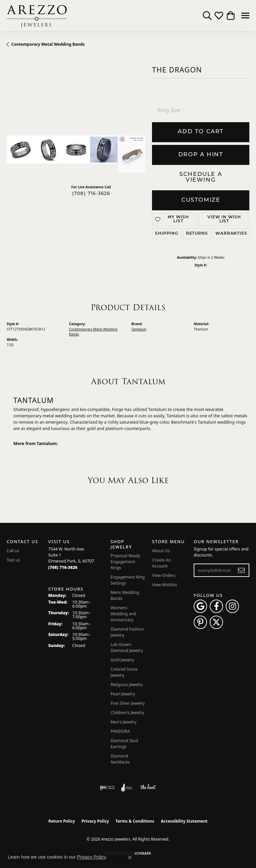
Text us (13, 560)
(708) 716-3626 (91, 194)
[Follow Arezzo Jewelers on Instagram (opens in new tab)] (232, 606)
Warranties (231, 234)
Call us (13, 551)
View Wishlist (164, 585)
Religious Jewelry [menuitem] (127, 685)
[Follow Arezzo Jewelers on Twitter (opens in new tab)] (216, 622)
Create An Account (161, 563)
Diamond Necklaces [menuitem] (120, 759)
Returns (197, 234)
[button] (207, 16)
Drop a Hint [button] (201, 155)
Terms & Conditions (135, 821)
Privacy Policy (95, 821)
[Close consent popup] (130, 857)
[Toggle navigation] (245, 16)
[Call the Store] (63, 567)
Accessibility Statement (184, 821)
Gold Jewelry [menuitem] (122, 660)
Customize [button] (201, 200)
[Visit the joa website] (127, 788)
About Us (161, 551)
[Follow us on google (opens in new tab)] (200, 606)
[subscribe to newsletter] (241, 570)
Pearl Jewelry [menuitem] (123, 694)
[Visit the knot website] (148, 788)
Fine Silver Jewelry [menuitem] (128, 703)
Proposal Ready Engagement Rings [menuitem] (125, 562)
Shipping (166, 234)
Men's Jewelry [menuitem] (124, 722)
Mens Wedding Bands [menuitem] (125, 595)
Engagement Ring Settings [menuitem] (128, 580)
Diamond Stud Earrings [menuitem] (124, 744)
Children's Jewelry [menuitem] (127, 713)
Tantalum (139, 329)
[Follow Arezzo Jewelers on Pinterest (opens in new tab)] (200, 622)
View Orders (164, 575)
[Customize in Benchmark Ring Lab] (131, 154)
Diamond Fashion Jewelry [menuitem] (127, 632)
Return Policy (62, 821)
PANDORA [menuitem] (120, 731)
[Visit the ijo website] (107, 788)
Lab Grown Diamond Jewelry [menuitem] (127, 647)
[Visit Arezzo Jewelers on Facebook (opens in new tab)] (216, 606)
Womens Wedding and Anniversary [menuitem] (123, 614)
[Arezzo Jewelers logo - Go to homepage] (37, 16)
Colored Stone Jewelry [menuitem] (124, 672)
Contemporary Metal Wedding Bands (48, 44)
